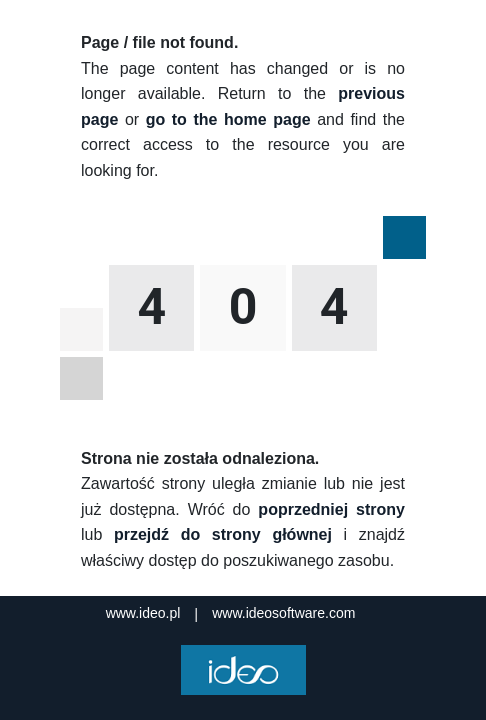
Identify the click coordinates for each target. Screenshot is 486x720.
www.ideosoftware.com (283, 613)
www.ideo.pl (143, 613)
